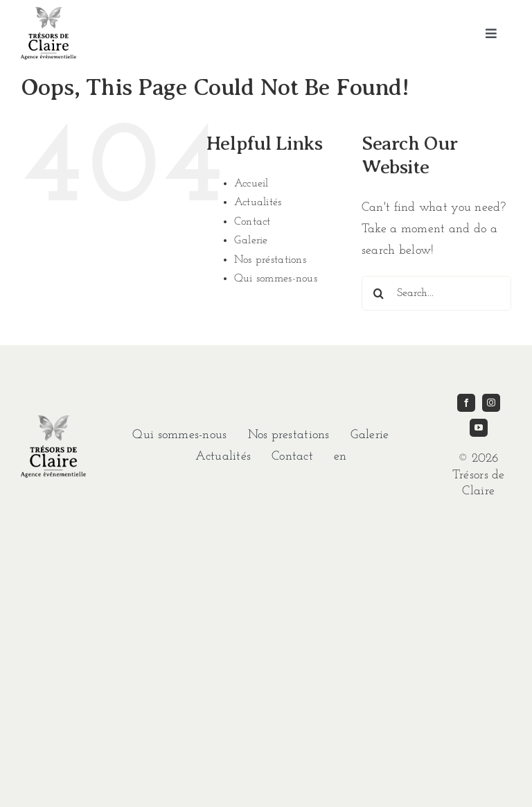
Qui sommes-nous (276, 279)
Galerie (251, 241)
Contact (252, 222)
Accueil (251, 184)
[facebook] (466, 403)
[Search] (379, 293)
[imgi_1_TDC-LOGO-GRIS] (48, 13)
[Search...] (436, 293)
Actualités (258, 202)
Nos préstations (270, 260)
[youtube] (479, 428)
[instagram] (491, 403)
